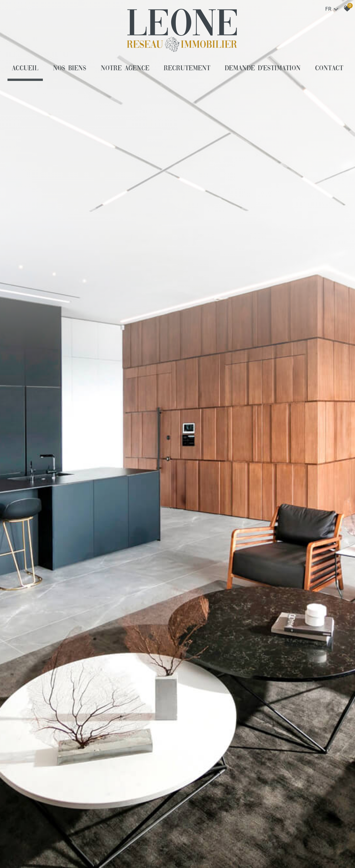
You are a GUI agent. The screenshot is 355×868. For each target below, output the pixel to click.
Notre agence (125, 69)
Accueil (25, 69)
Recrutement (187, 69)
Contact (329, 69)
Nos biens (70, 69)
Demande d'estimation (263, 69)
